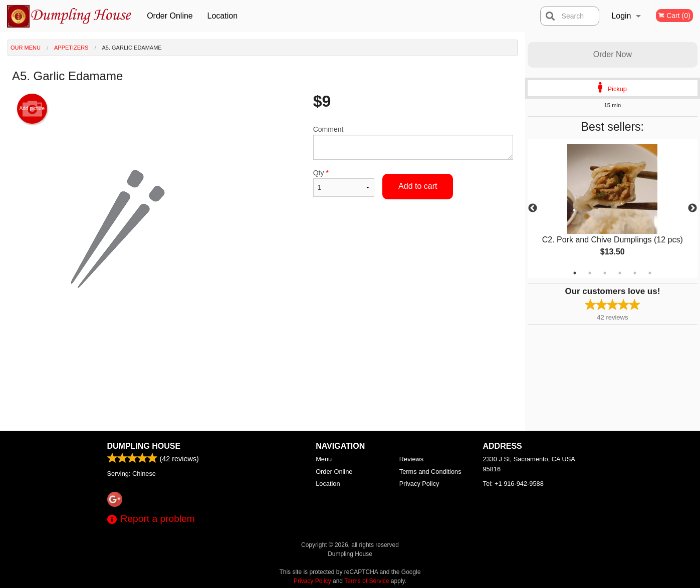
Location (223, 16)
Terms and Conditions (430, 472)
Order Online (170, 16)
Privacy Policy (419, 484)
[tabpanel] (613, 208)
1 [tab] (575, 273)
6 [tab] (650, 273)
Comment (413, 142)
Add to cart (418, 186)
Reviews (411, 459)
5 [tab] (635, 273)
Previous (533, 208)
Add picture (32, 109)
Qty (344, 183)
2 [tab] (590, 273)
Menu (324, 459)
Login (621, 16)
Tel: (513, 484)
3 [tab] (605, 273)
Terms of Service (367, 581)
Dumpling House (144, 446)
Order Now (613, 54)
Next (692, 208)
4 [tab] (620, 273)
